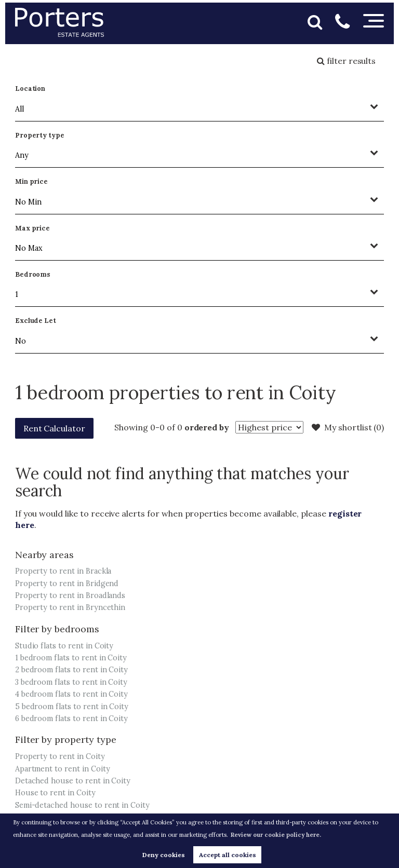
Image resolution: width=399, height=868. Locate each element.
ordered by (207, 427)
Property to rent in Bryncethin (70, 607)
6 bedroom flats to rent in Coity (71, 718)
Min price (32, 181)
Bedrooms (33, 274)
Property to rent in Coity (60, 756)
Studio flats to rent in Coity (64, 646)
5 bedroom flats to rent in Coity (72, 707)
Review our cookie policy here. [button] (276, 835)
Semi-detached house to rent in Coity (82, 805)
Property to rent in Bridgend (67, 584)
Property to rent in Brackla (63, 571)
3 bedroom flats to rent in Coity (71, 682)
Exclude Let (36, 321)
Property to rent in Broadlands (70, 595)
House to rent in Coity (55, 793)
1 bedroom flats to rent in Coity (71, 658)
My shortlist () (348, 427)
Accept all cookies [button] (228, 855)
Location (30, 89)
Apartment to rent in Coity (63, 769)
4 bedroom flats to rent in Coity (71, 694)
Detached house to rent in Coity (73, 781)
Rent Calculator (54, 428)
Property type (40, 135)
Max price (33, 228)
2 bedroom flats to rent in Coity (71, 670)
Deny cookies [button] (164, 855)
